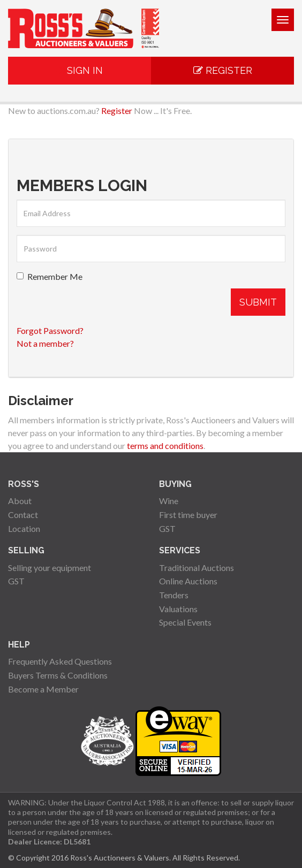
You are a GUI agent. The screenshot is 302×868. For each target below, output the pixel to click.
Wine (169, 501)
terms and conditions (165, 446)
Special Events (185, 622)
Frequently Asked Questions (60, 661)
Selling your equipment (50, 568)
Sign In (80, 70)
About (20, 501)
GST (167, 528)
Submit (258, 302)
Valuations (178, 609)
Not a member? (45, 343)
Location (24, 528)
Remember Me (50, 276)
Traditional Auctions (197, 568)
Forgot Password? (50, 330)
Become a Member (43, 689)
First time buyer (188, 515)
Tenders (174, 595)
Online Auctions (188, 581)
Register (223, 70)
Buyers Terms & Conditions (58, 675)
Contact (23, 515)
